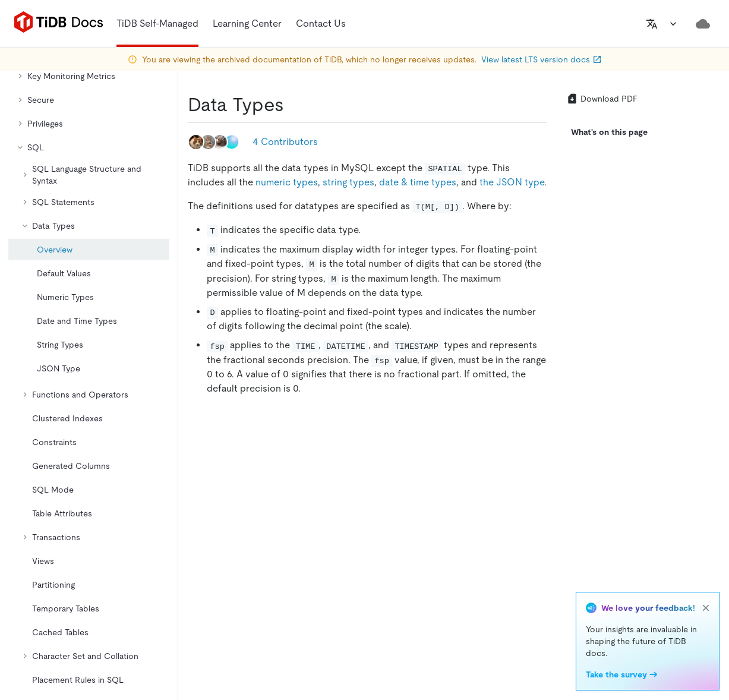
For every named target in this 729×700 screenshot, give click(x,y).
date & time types (418, 182)
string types (348, 182)
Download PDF (602, 99)
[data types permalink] (294, 105)
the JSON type (512, 182)
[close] (706, 608)
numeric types (287, 182)
